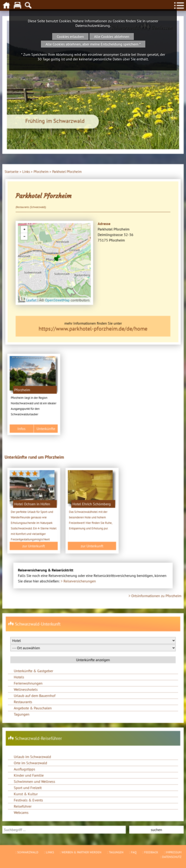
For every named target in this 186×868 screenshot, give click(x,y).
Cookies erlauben (70, 37)
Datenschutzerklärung (93, 25)
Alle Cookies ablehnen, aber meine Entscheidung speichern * (93, 44)
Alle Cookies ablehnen (112, 37)
